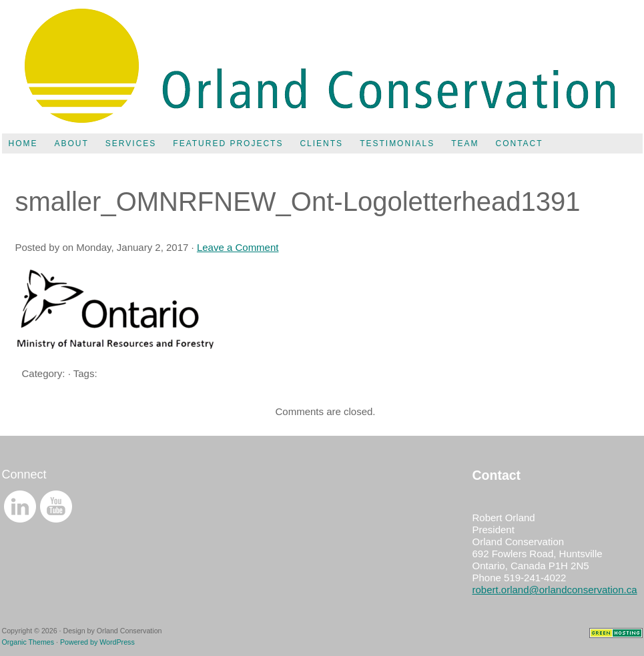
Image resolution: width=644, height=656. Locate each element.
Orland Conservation (322, 67)
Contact (519, 143)
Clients (321, 143)
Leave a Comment (238, 247)
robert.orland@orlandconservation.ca (555, 590)
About (72, 143)
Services (131, 143)
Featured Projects (228, 143)
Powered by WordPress (97, 642)
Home (23, 143)
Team (465, 143)
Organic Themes (28, 642)
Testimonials (397, 143)
